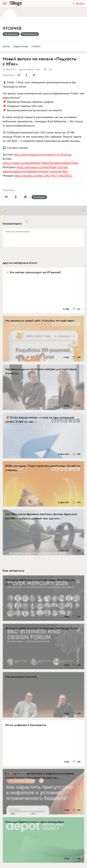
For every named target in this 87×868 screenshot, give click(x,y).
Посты (6, 46)
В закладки (39, 197)
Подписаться (11, 34)
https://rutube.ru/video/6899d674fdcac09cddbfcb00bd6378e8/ (40, 163)
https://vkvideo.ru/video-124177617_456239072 (43, 176)
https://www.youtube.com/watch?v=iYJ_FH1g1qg (43, 154)
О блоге (36, 46)
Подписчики (21, 46)
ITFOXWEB (12, 28)
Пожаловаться (30, 34)
